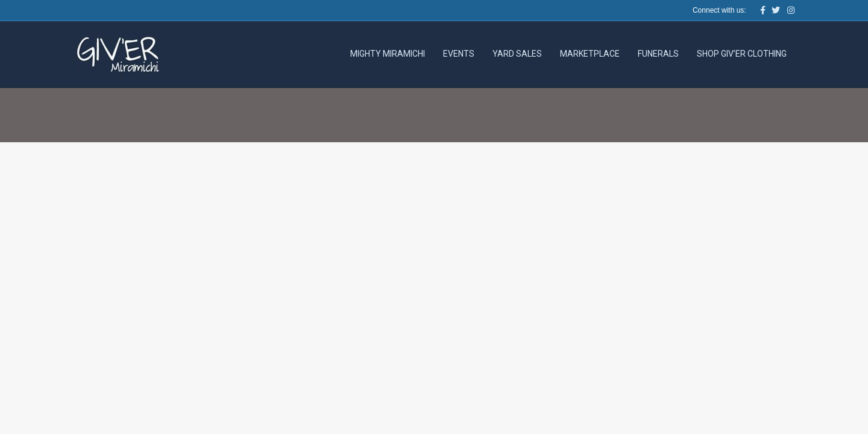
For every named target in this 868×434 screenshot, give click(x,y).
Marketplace (590, 54)
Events (459, 54)
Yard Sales (517, 54)
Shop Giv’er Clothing (742, 54)
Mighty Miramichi (388, 54)
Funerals (658, 54)
